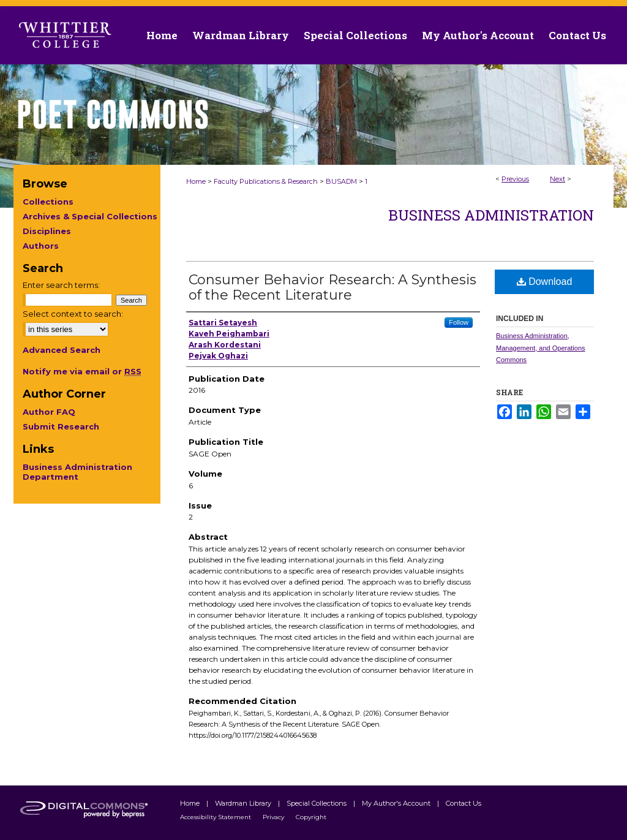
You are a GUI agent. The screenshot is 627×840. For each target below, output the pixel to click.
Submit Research (61, 426)
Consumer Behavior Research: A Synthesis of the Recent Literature (332, 287)
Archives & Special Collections (90, 216)
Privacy (274, 817)
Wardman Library (244, 803)
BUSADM (341, 181)
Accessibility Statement (216, 817)
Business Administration (491, 215)
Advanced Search (62, 350)
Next (558, 179)
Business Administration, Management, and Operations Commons (541, 348)
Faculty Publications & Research (266, 181)
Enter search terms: (61, 285)
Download (545, 282)
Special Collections (317, 803)
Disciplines (47, 231)
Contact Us (577, 35)
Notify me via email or (82, 371)
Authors (41, 246)
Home (196, 181)
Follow (459, 322)
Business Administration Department (77, 472)
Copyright (311, 817)
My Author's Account (397, 803)
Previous (515, 179)
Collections (48, 202)
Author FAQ (49, 412)
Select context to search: (73, 314)
